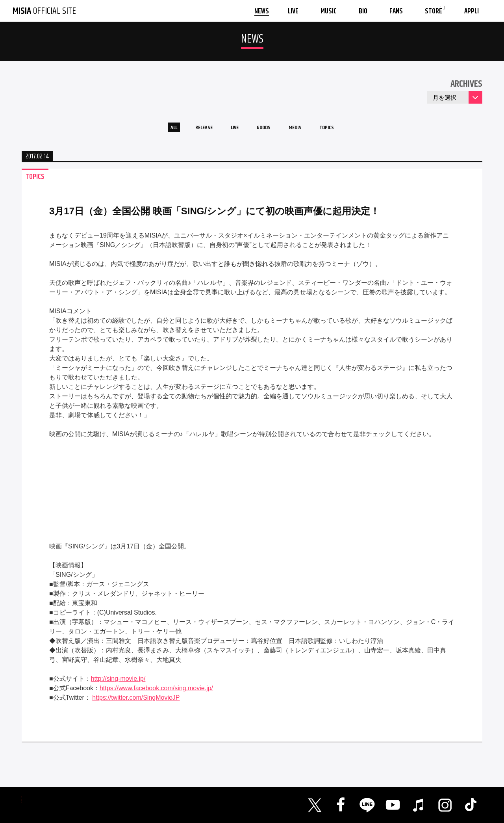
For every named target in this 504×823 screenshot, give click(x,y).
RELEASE (193, 129)
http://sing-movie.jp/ (118, 683)
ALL (156, 129)
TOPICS (343, 129)
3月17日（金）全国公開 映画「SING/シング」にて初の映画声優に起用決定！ (214, 215)
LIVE (231, 129)
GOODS (266, 129)
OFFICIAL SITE (44, 11)
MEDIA (305, 129)
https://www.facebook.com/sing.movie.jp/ (156, 692)
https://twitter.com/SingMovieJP (136, 701)
